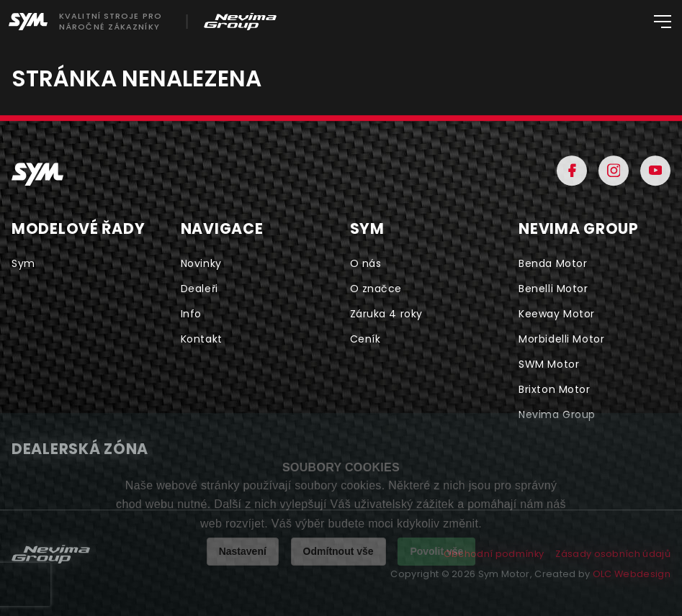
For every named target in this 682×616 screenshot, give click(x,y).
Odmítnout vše (338, 551)
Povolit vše (436, 551)
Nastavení (243, 551)
